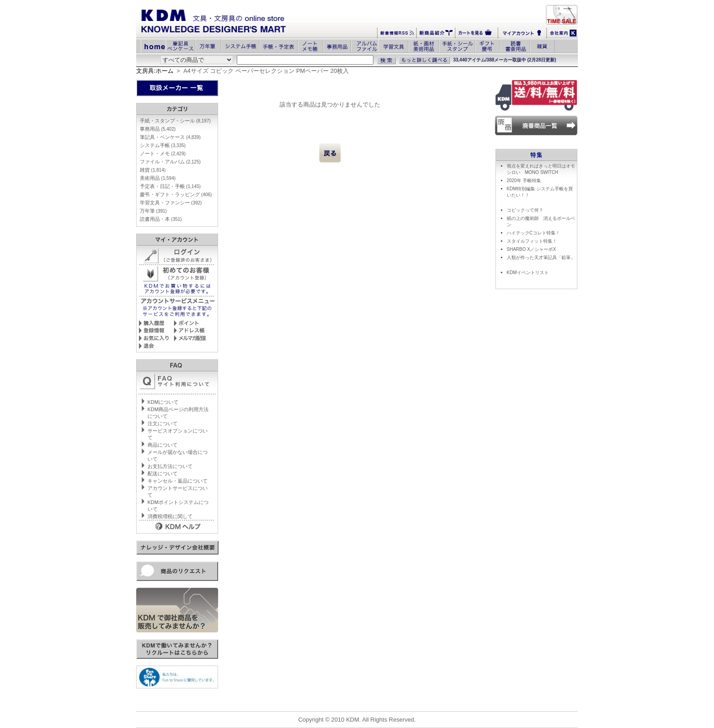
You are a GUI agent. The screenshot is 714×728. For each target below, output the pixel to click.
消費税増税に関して (170, 516)
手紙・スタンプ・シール (175, 121)
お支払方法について (170, 466)
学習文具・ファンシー (171, 203)
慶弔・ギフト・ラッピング (176, 194)
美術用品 (158, 178)
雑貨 (153, 170)
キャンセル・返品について (178, 481)
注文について (163, 423)
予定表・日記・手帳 (170, 186)
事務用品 (158, 129)
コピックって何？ (525, 210)
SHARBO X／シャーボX (531, 249)
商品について (163, 445)
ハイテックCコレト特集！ (533, 233)
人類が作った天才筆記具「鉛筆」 (541, 257)
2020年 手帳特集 (524, 181)
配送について (163, 473)
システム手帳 (163, 145)
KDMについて (163, 402)
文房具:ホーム (155, 71)
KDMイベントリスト (528, 272)
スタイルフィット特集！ (532, 241)
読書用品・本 (161, 219)
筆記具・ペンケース (170, 137)
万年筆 (153, 211)
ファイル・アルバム (170, 162)
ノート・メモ (163, 153)
